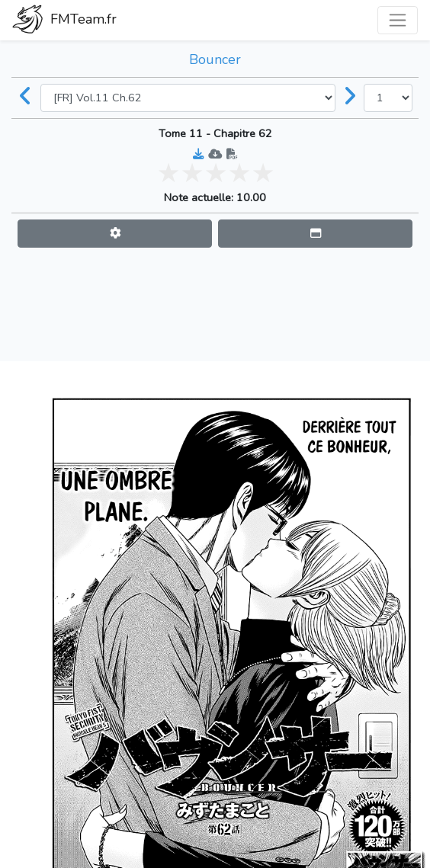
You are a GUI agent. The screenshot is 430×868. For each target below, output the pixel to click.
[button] (115, 234)
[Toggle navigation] (398, 20)
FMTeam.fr (64, 21)
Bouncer (215, 59)
